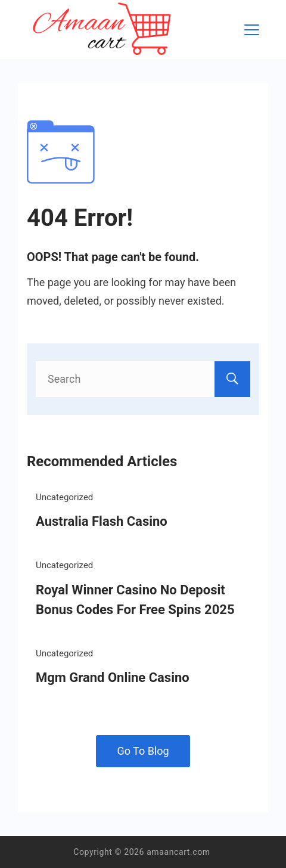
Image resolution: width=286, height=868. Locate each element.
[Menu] (252, 30)
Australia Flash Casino (102, 521)
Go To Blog (143, 751)
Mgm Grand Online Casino (113, 678)
